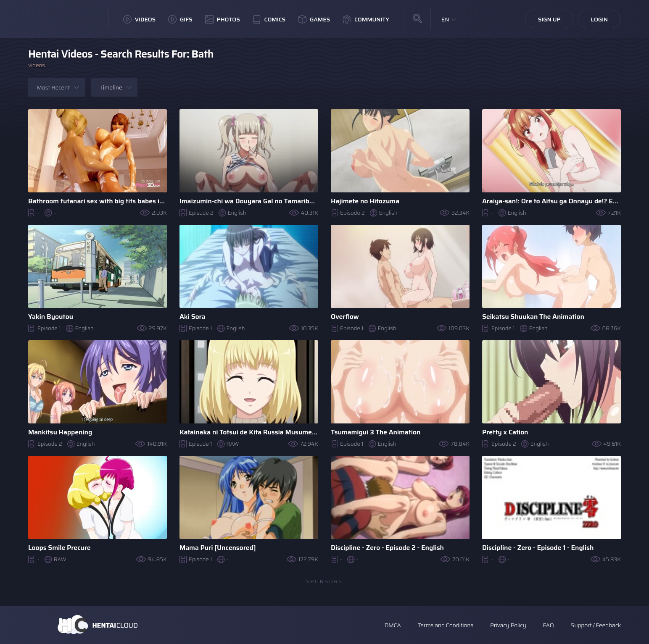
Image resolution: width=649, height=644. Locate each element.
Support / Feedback (596, 625)
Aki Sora (192, 317)
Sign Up (549, 19)
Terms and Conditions (445, 625)
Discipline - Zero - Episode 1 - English (538, 548)
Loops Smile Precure (59, 548)
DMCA (393, 625)
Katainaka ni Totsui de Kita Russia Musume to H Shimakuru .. (249, 432)
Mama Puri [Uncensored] (218, 548)
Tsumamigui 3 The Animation (376, 432)
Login (599, 19)
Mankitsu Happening (60, 432)
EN (445, 19)
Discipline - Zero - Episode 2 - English (387, 548)
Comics (269, 19)
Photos (223, 19)
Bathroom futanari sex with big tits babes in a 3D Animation (98, 201)
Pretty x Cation (505, 432)
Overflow (345, 317)
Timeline (111, 87)
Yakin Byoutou (51, 317)
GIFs (180, 19)
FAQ (549, 625)
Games (314, 19)
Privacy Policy (508, 625)
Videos (139, 19)
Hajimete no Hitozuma (365, 201)
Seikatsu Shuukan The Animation (533, 317)
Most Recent (53, 87)
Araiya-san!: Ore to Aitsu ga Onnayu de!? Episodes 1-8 (551, 201)
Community (366, 19)
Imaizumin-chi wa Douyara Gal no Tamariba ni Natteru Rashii (249, 201)
